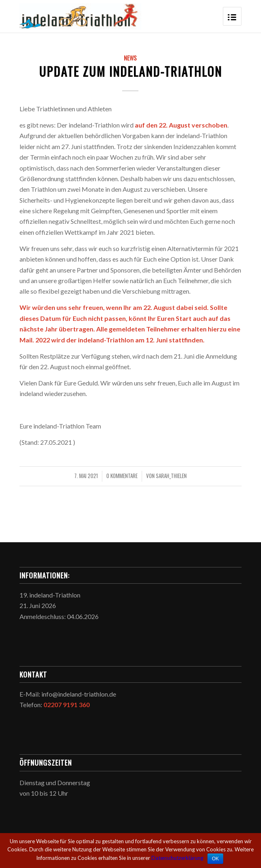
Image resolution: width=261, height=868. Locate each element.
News (130, 58)
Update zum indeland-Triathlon (130, 71)
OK (215, 859)
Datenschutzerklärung (177, 858)
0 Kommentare (122, 476)
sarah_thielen (171, 476)
